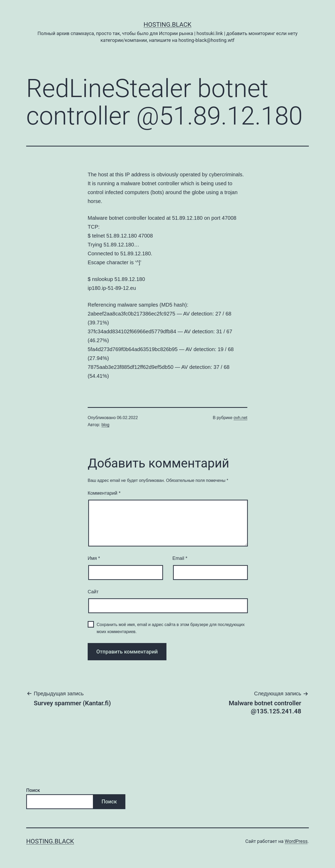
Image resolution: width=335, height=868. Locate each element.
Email (180, 558)
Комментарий (104, 493)
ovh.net (241, 418)
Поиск (33, 790)
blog (105, 425)
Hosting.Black (168, 25)
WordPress (296, 841)
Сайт (93, 592)
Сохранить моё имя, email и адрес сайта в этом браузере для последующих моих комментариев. (171, 628)
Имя (94, 558)
